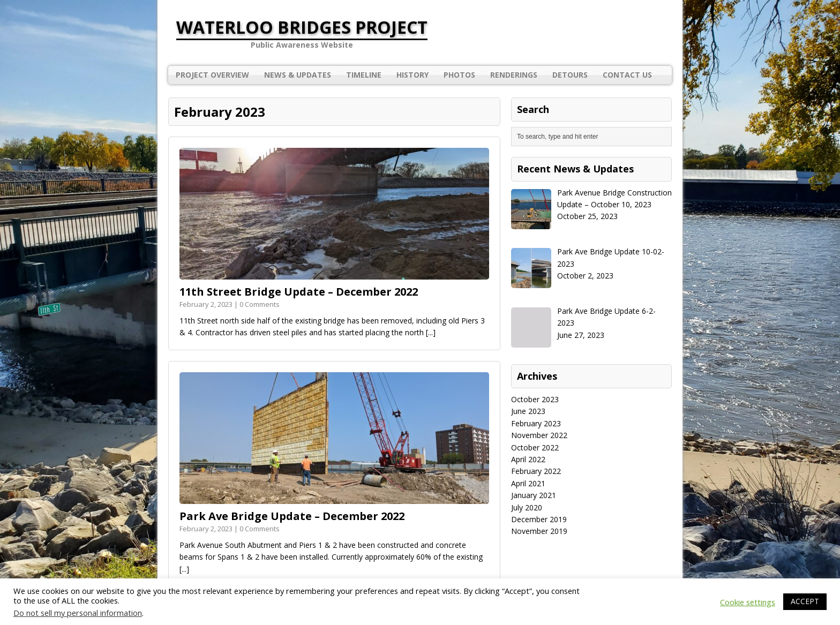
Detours (570, 75)
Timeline (364, 75)
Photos (459, 75)
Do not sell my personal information (78, 613)
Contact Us (627, 75)
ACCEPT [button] (805, 601)
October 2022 (535, 447)
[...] (431, 332)
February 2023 (536, 423)
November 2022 (539, 435)
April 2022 (528, 459)
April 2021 (528, 483)
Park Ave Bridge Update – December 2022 (292, 516)
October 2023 (535, 399)
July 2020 (527, 507)
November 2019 (539, 531)
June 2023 (528, 411)
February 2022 (536, 471)
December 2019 (539, 519)
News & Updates (298, 75)
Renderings (514, 75)
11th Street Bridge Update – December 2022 (299, 292)
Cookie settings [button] (748, 602)
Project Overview (212, 75)
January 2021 (534, 495)
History (412, 75)
